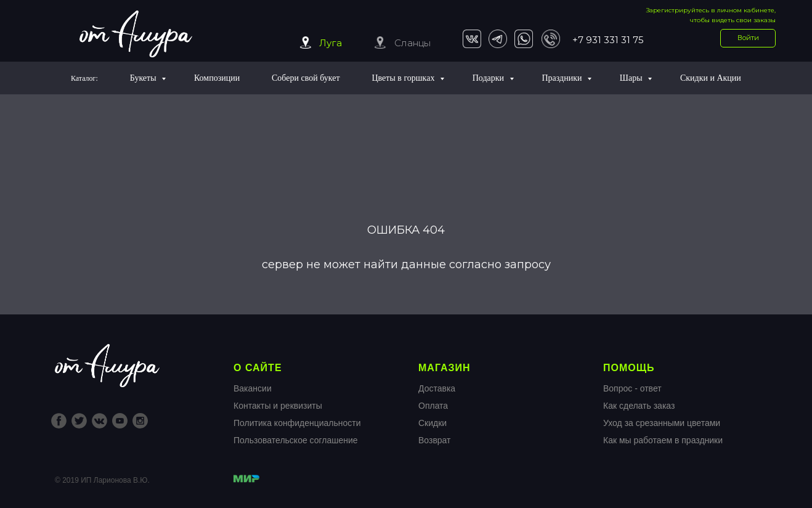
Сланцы (412, 43)
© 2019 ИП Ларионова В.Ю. (102, 480)
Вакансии (253, 388)
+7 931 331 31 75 (608, 40)
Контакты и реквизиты (278, 406)
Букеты (144, 78)
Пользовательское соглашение (296, 440)
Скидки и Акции (711, 78)
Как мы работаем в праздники (663, 440)
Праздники (563, 78)
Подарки (489, 78)
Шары (632, 78)
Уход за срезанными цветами (662, 423)
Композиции (217, 78)
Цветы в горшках (404, 78)
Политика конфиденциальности (297, 423)
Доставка (437, 388)
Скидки (432, 423)
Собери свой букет (306, 78)
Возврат (435, 440)
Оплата (433, 406)
